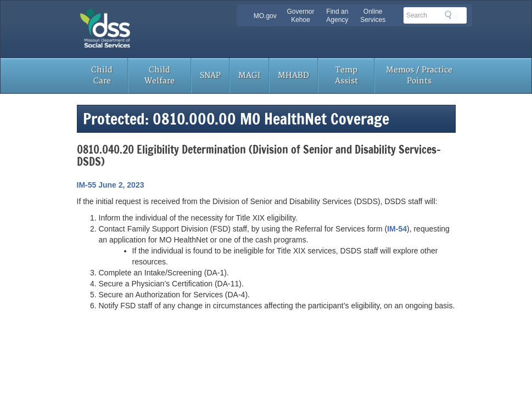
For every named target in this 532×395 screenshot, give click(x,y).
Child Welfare (159, 75)
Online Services (373, 16)
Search (451, 15)
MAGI (249, 75)
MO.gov (265, 16)
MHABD (293, 75)
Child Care (102, 75)
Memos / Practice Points (419, 75)
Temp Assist (346, 75)
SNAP (210, 75)
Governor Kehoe (300, 16)
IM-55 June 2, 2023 (111, 185)
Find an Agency (337, 16)
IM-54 (397, 229)
